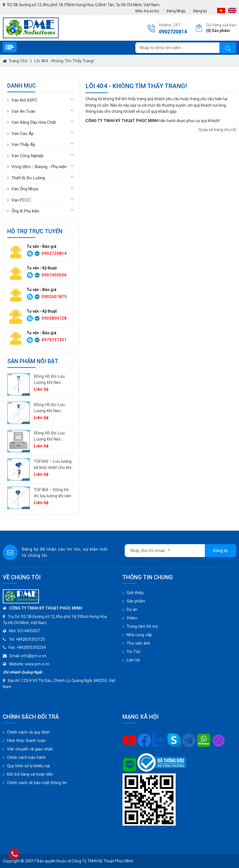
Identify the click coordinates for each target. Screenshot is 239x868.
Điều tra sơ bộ (147, 11)
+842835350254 (31, 647)
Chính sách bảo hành (26, 757)
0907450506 (54, 275)
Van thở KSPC (25, 100)
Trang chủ (18, 61)
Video (132, 618)
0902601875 (54, 297)
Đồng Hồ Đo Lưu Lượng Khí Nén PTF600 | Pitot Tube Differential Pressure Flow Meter (53, 408)
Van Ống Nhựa (25, 189)
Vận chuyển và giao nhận (30, 749)
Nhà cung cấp (139, 635)
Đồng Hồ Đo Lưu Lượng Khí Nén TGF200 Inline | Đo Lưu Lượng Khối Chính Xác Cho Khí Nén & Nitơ (51, 437)
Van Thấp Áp (23, 145)
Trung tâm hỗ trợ (142, 626)
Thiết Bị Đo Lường (28, 178)
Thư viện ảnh (138, 643)
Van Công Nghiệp (27, 156)
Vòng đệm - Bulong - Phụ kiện (39, 167)
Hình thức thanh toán (26, 741)
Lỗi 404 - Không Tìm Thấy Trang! (64, 61)
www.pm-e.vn (37, 664)
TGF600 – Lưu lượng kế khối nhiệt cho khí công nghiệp (53, 465)
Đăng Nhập (176, 11)
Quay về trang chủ (217, 130)
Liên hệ (133, 660)
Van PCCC (21, 200)
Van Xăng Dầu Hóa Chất (34, 122)
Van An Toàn (23, 111)
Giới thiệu (135, 593)
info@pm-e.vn (34, 656)
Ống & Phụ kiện (25, 211)
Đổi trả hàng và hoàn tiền (30, 774)
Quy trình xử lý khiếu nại (28, 766)
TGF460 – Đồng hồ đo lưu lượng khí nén (53, 493)
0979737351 (54, 340)
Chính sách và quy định (28, 732)
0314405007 (29, 631)
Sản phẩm (136, 601)
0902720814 (54, 253)
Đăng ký (200, 11)
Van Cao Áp (23, 134)
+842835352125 (30, 639)
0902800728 (54, 318)
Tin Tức (134, 652)
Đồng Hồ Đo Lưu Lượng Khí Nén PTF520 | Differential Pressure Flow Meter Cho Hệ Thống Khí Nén (53, 380)
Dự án (132, 610)
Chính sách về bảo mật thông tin (37, 783)
